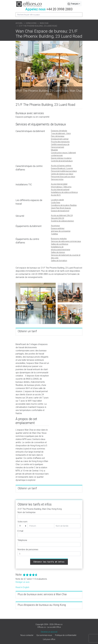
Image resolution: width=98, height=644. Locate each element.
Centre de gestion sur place (62, 174)
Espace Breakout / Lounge (62, 168)
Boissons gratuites (59, 239)
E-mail (20, 531)
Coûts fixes (56, 202)
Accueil (19, 23)
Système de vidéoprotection (62, 221)
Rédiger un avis (23, 582)
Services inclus (57, 179)
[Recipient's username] (49, 15)
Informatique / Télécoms (61, 187)
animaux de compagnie (61, 231)
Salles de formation (59, 261)
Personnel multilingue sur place (64, 171)
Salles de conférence (60, 244)
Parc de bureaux (58, 136)
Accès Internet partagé (60, 190)
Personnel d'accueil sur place (63, 177)
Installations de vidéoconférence (64, 192)
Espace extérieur (58, 228)
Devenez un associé (49, 632)
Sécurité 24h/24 (58, 218)
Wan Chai (44, 23)
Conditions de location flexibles (64, 205)
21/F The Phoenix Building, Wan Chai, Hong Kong (40, 509)
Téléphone (22, 540)
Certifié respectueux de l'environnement (60, 146)
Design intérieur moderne (61, 158)
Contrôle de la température (62, 161)
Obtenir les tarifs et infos (49, 562)
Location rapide (57, 200)
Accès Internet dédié (59, 184)
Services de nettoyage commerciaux (66, 241)
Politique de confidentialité (66, 635)
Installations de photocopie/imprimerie (61, 248)
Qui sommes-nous (44, 635)
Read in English (22, 587)
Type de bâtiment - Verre (61, 133)
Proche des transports (60, 142)
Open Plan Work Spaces (61, 208)
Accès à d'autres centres (61, 166)
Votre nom (22, 522)
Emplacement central (60, 139)
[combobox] (74, 4)
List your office (49, 639)
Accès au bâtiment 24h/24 (62, 215)
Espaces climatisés (59, 131)
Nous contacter (27, 635)
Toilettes (54, 234)
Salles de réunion (58, 252)
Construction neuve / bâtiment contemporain (63, 154)
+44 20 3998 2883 (59, 9)
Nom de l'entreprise (27, 512)
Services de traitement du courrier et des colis (66, 256)
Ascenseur (55, 226)
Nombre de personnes (28, 550)
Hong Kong (31, 23)
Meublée (54, 150)
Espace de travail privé (60, 211)
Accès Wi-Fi (56, 195)
